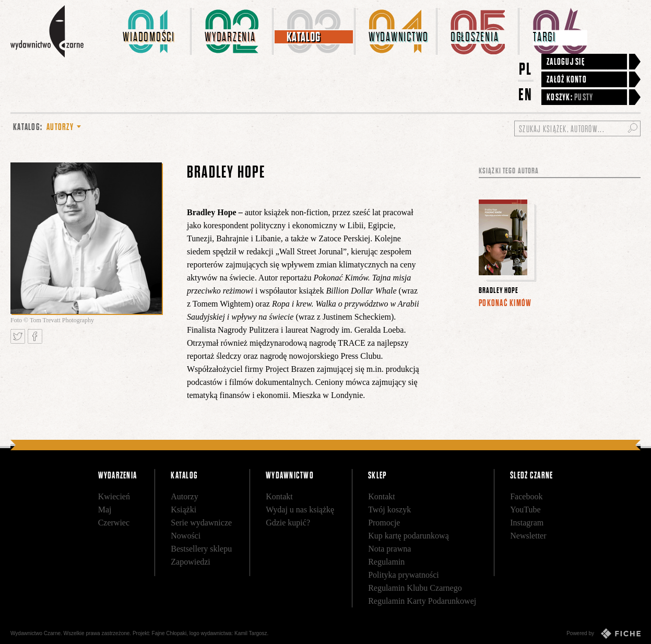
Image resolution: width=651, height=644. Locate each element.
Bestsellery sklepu (201, 549)
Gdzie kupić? (288, 523)
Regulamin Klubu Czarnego (415, 588)
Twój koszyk (389, 510)
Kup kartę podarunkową (409, 536)
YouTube (525, 510)
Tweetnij (18, 336)
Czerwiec (114, 523)
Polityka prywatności (404, 575)
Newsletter (528, 536)
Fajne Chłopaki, (170, 633)
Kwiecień (114, 496)
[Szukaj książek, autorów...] (577, 128)
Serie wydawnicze (201, 523)
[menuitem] (151, 31)
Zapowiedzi (191, 562)
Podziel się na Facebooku (35, 336)
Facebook (526, 496)
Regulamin (386, 562)
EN (526, 94)
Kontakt (279, 496)
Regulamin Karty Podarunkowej (422, 601)
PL (526, 69)
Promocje (384, 523)
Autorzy (184, 496)
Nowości (186, 536)
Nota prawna (389, 549)
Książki (184, 510)
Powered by (603, 634)
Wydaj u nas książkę (300, 510)
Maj (105, 510)
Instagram (527, 523)
